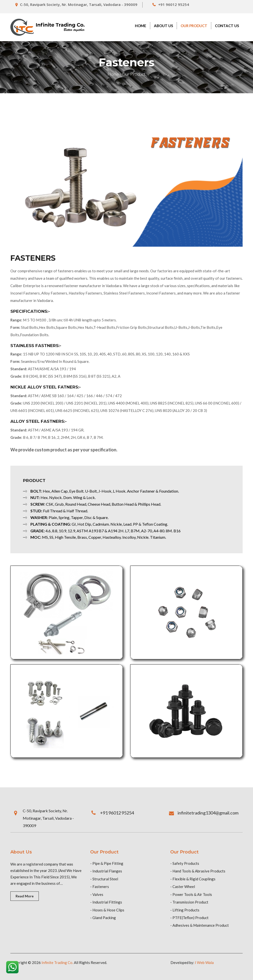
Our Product (194, 26)
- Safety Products (185, 863)
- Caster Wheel (183, 887)
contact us (227, 26)
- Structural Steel (104, 879)
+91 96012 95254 (174, 4)
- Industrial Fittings (106, 902)
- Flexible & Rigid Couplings (193, 879)
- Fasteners (100, 887)
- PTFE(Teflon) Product (189, 918)
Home (141, 26)
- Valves (97, 894)
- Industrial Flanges (106, 871)
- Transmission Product (189, 902)
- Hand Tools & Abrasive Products (198, 871)
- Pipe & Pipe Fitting (107, 863)
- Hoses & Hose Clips (107, 910)
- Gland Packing (103, 918)
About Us (163, 26)
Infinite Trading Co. (57, 962)
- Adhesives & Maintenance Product (200, 925)
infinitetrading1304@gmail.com (208, 813)
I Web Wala (204, 962)
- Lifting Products (185, 910)
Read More (25, 896)
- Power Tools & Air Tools (191, 894)
